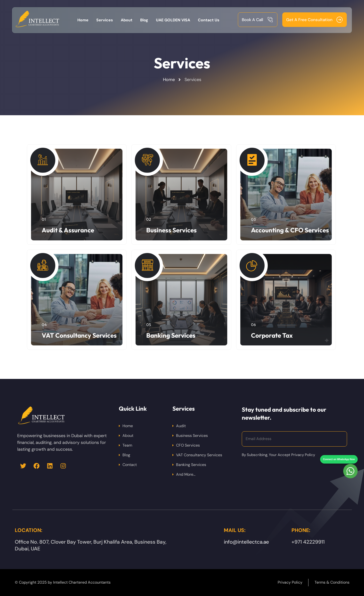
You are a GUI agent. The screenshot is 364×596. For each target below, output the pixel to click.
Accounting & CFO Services (290, 230)
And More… (186, 474)
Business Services (171, 230)
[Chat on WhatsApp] (350, 462)
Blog (126, 455)
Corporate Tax (272, 335)
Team (127, 445)
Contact (130, 465)
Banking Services (171, 335)
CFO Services (188, 445)
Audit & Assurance (68, 230)
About (128, 436)
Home (128, 426)
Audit (181, 426)
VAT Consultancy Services (79, 335)
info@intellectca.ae (246, 542)
